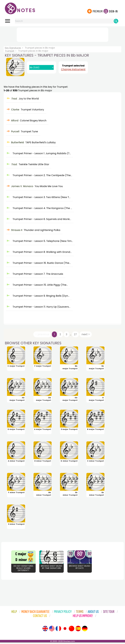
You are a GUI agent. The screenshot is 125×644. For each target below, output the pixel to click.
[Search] (116, 21)
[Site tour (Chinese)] (72, 630)
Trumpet (10, 51)
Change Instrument (73, 69)
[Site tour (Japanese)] (65, 630)
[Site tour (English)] (45, 630)
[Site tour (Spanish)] (78, 630)
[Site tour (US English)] (52, 630)
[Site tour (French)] (58, 630)
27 (75, 334)
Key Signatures (13, 48)
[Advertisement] (62, 34)
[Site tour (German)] (85, 630)
